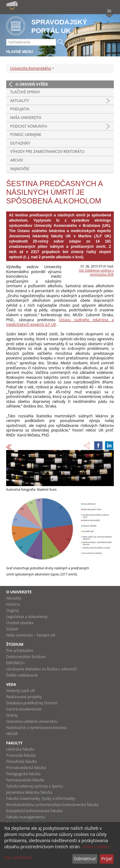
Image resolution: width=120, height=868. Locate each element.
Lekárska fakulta (20, 749)
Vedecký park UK (21, 691)
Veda (11, 684)
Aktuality (20, 101)
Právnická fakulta (21, 755)
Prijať (106, 859)
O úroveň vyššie (32, 84)
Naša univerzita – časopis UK (31, 635)
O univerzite (19, 592)
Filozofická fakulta (22, 762)
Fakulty (14, 743)
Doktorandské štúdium (26, 657)
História (13, 604)
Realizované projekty (24, 697)
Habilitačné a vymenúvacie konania (36, 728)
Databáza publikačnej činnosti (32, 703)
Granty (12, 715)
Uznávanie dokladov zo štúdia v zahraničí (41, 669)
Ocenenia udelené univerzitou (32, 721)
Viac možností (18, 857)
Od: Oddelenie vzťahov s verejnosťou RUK (96, 272)
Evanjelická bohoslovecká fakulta (34, 811)
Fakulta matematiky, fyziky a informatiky (41, 798)
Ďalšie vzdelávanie (22, 675)
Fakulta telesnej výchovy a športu (35, 786)
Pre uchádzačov (20, 651)
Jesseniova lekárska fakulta (29, 792)
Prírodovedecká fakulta (26, 768)
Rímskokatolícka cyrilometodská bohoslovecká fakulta (52, 805)
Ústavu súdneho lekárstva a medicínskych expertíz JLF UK (60, 322)
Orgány (12, 610)
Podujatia (20, 109)
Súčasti (12, 629)
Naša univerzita (26, 118)
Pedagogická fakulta (23, 774)
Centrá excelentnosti (24, 709)
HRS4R (12, 734)
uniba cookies (96, 847)
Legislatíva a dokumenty (27, 617)
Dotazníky (20, 143)
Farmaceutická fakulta (25, 780)
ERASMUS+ (16, 663)
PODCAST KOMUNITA (29, 126)
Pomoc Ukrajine (26, 135)
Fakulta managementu (26, 817)
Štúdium (15, 644)
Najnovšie (20, 169)
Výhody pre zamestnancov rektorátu (47, 151)
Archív (17, 160)
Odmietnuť (85, 859)
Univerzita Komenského (31, 68)
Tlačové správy (25, 92)
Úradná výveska (20, 623)
